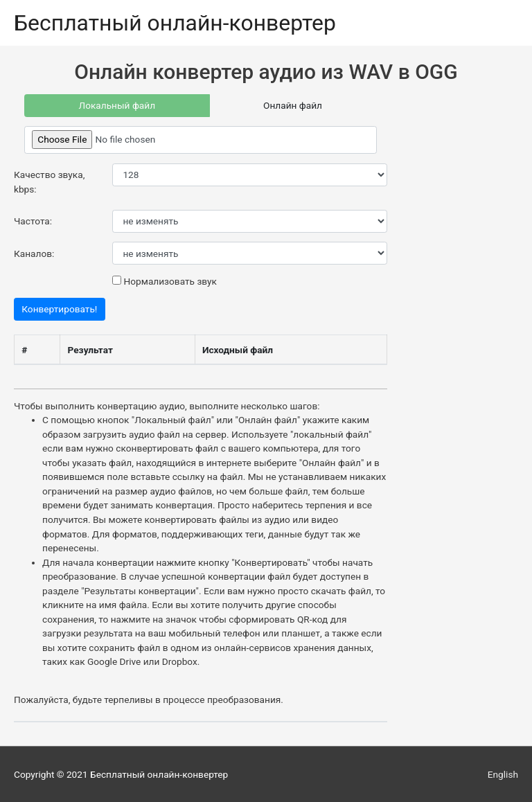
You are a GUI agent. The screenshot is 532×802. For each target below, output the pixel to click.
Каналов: (34, 253)
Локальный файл (117, 105)
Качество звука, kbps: (49, 182)
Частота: (33, 221)
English (503, 774)
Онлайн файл (293, 105)
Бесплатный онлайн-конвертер (175, 23)
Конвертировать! (59, 309)
